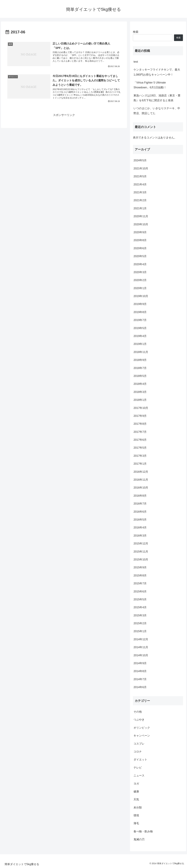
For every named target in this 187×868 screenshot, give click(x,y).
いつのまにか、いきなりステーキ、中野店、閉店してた (157, 111)
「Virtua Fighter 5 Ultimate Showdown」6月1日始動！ (150, 85)
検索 (136, 32)
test (136, 62)
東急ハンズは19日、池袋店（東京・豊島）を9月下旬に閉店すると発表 (157, 98)
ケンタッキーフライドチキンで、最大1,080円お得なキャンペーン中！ (157, 72)
